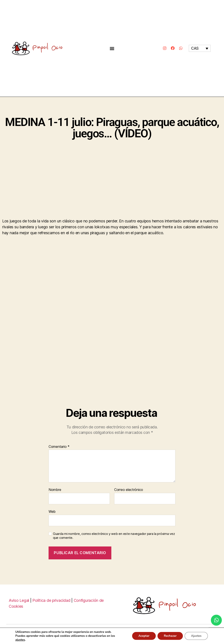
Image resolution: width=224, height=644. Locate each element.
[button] (112, 48)
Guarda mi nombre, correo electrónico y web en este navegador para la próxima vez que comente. (114, 536)
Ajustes (196, 636)
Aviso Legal (19, 600)
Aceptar (142, 636)
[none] (200, 48)
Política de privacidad (51, 600)
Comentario (59, 447)
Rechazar (169, 636)
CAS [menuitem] (195, 48)
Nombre (55, 490)
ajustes (20, 640)
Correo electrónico (129, 490)
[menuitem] (200, 48)
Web (52, 511)
